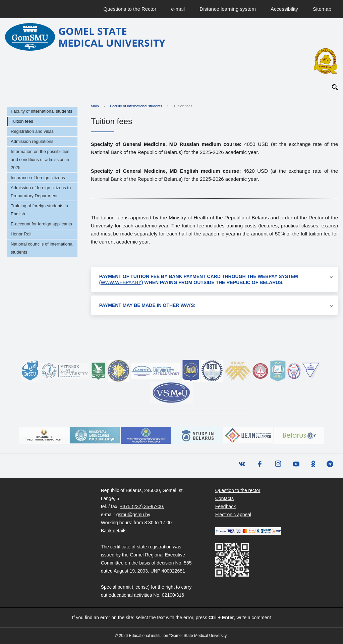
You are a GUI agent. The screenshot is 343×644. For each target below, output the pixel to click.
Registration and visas (32, 132)
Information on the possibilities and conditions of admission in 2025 (40, 160)
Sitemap (322, 9)
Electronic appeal (233, 515)
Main (95, 106)
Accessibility (284, 9)
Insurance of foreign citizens (38, 178)
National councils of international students (42, 248)
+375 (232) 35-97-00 (141, 507)
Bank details (114, 531)
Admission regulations (32, 142)
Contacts (224, 499)
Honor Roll (21, 234)
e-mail (178, 9)
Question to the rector (238, 491)
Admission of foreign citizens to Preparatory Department (41, 192)
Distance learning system (228, 9)
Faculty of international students (42, 112)
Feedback (225, 507)
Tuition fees (22, 122)
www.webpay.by (121, 283)
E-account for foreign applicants (41, 224)
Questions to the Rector (130, 9)
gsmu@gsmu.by (133, 515)
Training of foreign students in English (39, 210)
